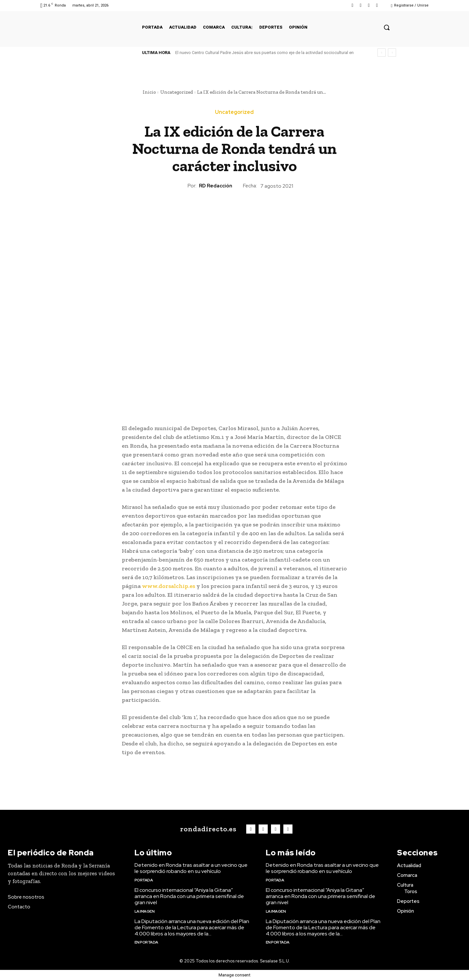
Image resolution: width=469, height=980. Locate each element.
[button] (387, 27)
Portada (144, 880)
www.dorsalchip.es (169, 586)
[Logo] (207, 829)
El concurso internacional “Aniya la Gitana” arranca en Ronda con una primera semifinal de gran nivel (189, 896)
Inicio (149, 92)
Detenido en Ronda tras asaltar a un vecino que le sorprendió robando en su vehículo (191, 868)
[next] (392, 53)
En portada (146, 942)
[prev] (382, 53)
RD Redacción (216, 186)
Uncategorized (177, 92)
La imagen (145, 911)
